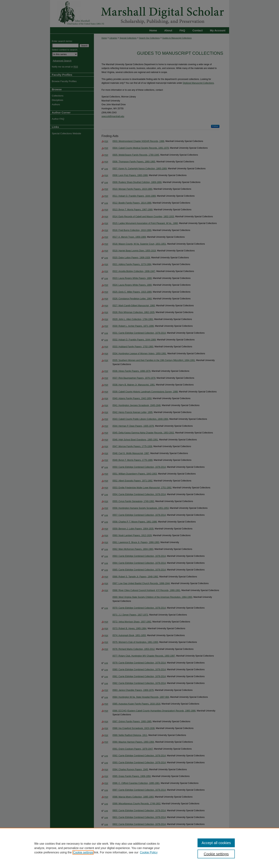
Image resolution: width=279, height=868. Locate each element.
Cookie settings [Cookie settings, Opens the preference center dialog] (216, 854)
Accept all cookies (216, 843)
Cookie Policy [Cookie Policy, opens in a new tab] (149, 852)
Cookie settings (83, 852)
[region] (139, 848)
